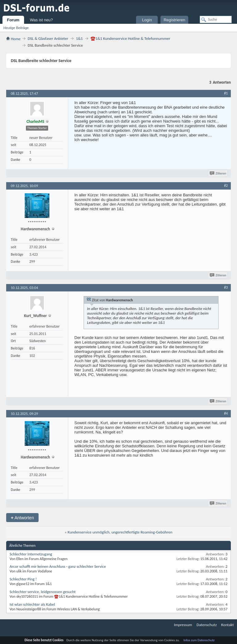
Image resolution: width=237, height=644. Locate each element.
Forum (13, 20)
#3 (226, 287)
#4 (226, 413)
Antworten (22, 518)
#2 (226, 186)
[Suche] (216, 19)
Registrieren (174, 20)
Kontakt (228, 625)
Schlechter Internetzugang (31, 554)
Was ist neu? (42, 20)
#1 (226, 93)
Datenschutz (207, 625)
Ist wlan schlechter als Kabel (32, 604)
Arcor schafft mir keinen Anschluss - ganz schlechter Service (58, 566)
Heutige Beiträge (16, 28)
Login (147, 20)
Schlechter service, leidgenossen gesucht (43, 592)
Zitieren (218, 173)
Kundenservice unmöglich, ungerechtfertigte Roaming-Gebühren (120, 532)
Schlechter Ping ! (23, 579)
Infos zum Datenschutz (199, 640)
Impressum (183, 625)
